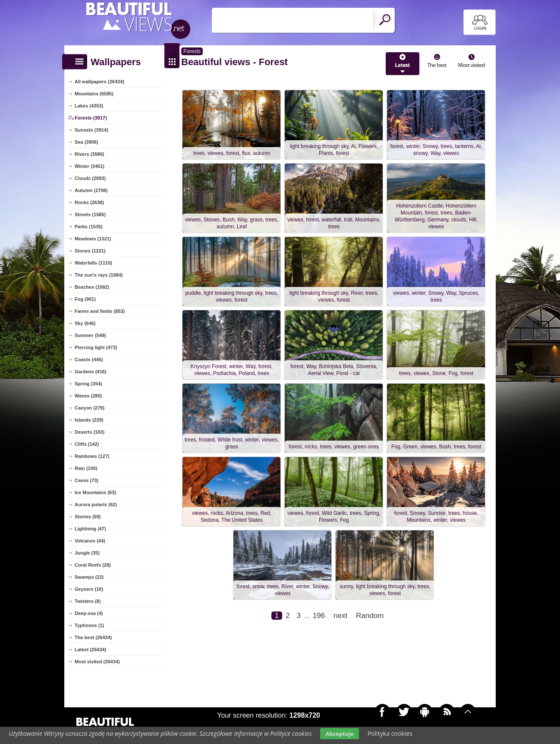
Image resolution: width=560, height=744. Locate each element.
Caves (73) (87, 480)
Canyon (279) (90, 408)
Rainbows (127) (92, 456)
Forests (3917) (91, 118)
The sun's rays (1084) (99, 275)
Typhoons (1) (89, 625)
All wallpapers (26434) (99, 82)
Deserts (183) (90, 432)
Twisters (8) (88, 601)
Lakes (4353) (89, 106)
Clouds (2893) (90, 178)
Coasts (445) (89, 359)
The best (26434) (93, 637)
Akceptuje (339, 734)
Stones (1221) (90, 251)
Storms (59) (88, 517)
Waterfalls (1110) (93, 263)
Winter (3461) (90, 166)
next (340, 616)
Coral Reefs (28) (93, 565)
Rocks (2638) (89, 202)
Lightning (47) (90, 529)
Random (370, 616)
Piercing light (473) (96, 347)
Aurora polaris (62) (96, 504)
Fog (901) (85, 299)
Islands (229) (89, 420)
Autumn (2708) (91, 190)
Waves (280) (88, 396)
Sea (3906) (86, 142)
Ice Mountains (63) (95, 492)
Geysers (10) (89, 589)
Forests (192, 51)
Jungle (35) (87, 553)
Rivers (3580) (90, 154)
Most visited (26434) (97, 662)
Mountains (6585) (94, 94)
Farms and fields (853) (100, 311)
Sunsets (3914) (91, 130)
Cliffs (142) (87, 444)
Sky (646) (85, 323)
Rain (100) (86, 468)
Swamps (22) (89, 577)
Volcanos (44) (90, 541)
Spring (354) (88, 384)
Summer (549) (90, 335)
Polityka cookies (390, 733)
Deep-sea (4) (89, 613)
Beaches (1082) (92, 287)
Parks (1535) (89, 227)
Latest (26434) (90, 649)
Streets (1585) (90, 214)
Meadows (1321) (93, 239)
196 (319, 616)
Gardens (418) (90, 372)
